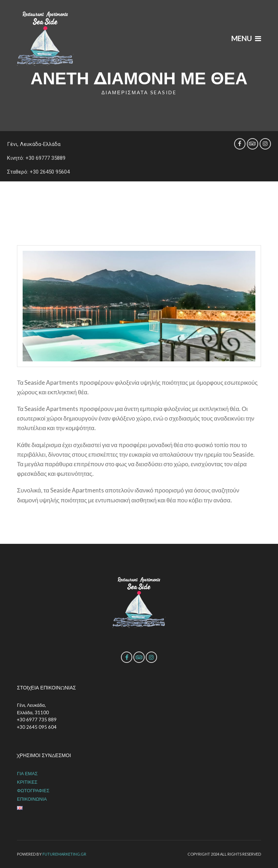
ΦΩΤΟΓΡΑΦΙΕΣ (33, 790)
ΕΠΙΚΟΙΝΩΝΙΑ (32, 799)
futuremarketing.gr (64, 854)
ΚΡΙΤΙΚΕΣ (27, 782)
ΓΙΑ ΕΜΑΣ (27, 773)
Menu (246, 38)
